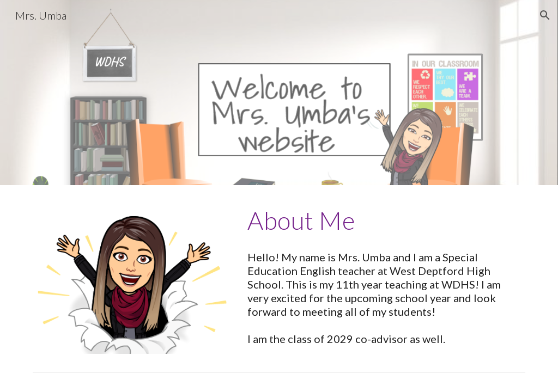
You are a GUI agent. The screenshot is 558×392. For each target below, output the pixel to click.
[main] (384, 220)
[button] (545, 15)
